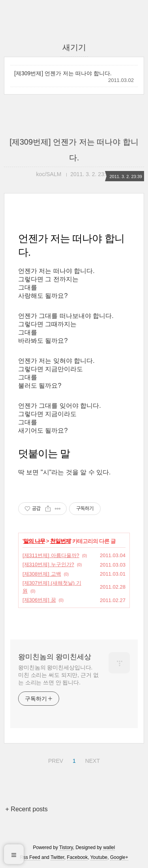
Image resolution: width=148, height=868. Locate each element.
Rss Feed (30, 857)
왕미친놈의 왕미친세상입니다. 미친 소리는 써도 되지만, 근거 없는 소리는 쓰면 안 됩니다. (58, 675)
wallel (109, 848)
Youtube (99, 857)
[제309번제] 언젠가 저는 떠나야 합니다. (63, 73)
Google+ (119, 857)
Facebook (78, 857)
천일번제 (60, 541)
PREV (55, 760)
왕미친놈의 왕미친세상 (55, 657)
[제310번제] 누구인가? (48, 564)
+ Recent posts (27, 809)
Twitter (57, 857)
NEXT (92, 760)
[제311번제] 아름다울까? (51, 555)
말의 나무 (34, 541)
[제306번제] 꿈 (39, 600)
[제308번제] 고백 (42, 574)
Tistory (66, 848)
